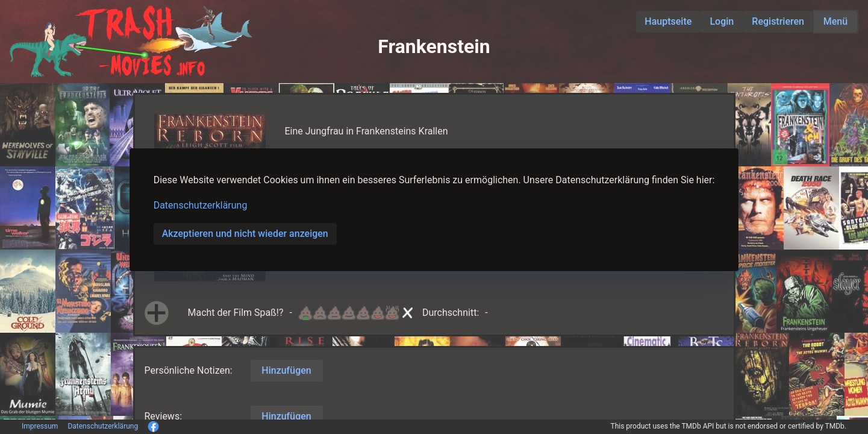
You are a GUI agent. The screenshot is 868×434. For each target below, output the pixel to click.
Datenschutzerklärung (201, 205)
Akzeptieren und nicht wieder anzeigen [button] (245, 234)
